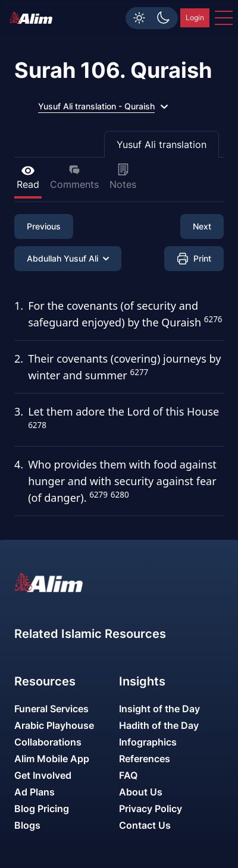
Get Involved (43, 775)
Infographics (148, 742)
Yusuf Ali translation (162, 144)
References (145, 759)
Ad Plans (35, 792)
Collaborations (48, 742)
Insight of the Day (159, 709)
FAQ (128, 775)
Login (195, 18)
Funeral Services (51, 709)
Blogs (27, 825)
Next (202, 226)
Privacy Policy (151, 809)
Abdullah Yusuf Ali (68, 258)
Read (28, 177)
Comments (74, 177)
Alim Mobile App (52, 759)
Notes (123, 177)
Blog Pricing (42, 809)
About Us (141, 792)
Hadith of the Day (159, 725)
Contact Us (145, 825)
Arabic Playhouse (54, 725)
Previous (44, 226)
